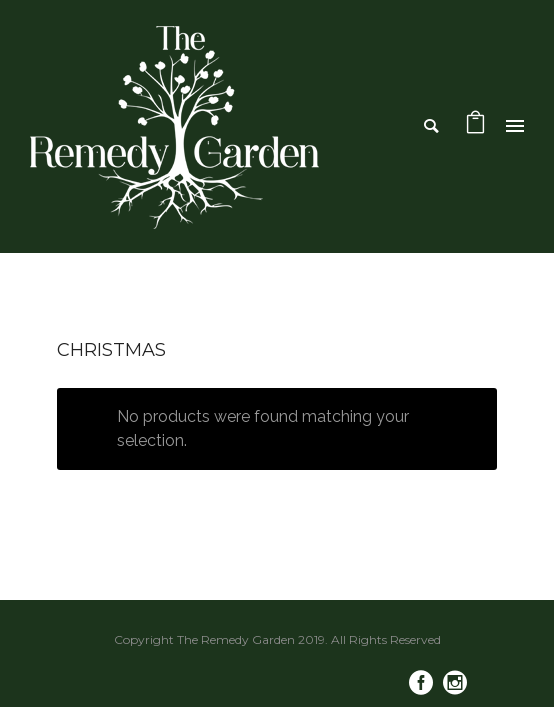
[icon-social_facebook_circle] (426, 683)
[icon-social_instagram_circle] (455, 683)
